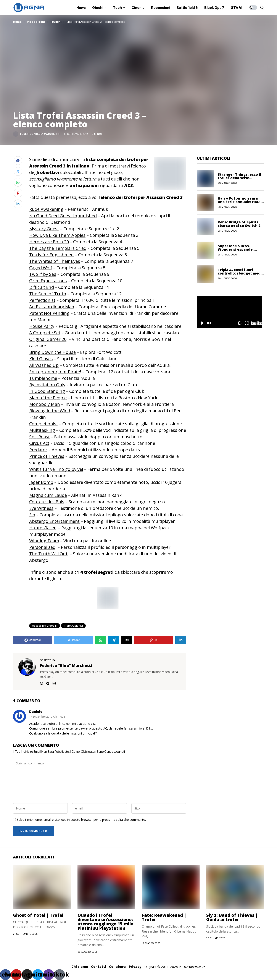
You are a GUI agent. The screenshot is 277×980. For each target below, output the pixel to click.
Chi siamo (80, 967)
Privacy (135, 967)
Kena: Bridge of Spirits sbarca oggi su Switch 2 (239, 224)
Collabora (117, 967)
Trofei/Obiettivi (73, 626)
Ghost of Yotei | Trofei (38, 915)
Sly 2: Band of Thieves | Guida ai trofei (232, 917)
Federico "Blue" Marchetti (40, 134)
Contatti (99, 967)
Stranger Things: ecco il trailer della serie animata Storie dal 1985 (239, 178)
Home (17, 22)
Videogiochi (36, 22)
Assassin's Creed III (45, 626)
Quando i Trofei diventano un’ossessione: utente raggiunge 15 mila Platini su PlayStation (105, 922)
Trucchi (56, 22)
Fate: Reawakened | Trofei (164, 917)
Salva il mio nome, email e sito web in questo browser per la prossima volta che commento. (81, 820)
